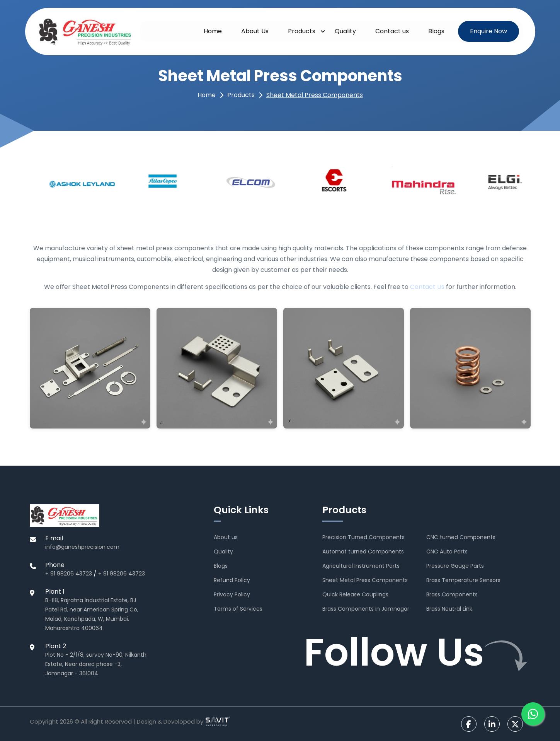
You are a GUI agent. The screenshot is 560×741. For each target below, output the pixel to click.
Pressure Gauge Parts (455, 566)
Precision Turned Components (363, 537)
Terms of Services (238, 609)
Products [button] (302, 31)
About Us (255, 31)
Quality (345, 31)
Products (241, 95)
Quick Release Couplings (355, 594)
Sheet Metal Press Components (315, 95)
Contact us (392, 31)
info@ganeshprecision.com (82, 547)
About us (226, 537)
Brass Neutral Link (449, 609)
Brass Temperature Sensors (463, 580)
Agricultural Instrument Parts (361, 566)
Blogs (436, 31)
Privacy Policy (232, 594)
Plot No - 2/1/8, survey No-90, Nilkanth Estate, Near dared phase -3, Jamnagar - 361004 (96, 664)
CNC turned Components (461, 537)
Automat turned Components (363, 551)
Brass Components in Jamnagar (366, 609)
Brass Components (452, 594)
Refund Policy (232, 580)
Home (213, 31)
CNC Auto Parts (447, 551)
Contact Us (427, 287)
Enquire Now (489, 31)
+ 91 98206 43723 (69, 574)
